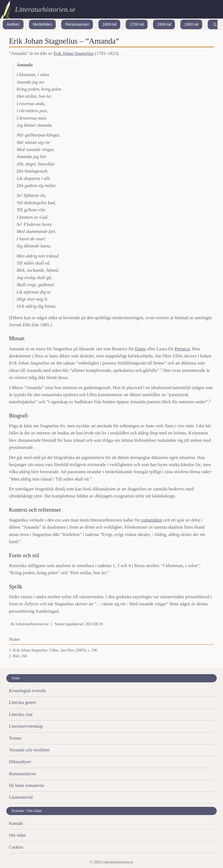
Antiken (13, 24)
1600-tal (109, 24)
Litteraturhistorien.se (45, 9)
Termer (15, 738)
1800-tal (164, 24)
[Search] (215, 24)
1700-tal (137, 24)
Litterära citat (21, 714)
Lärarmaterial (21, 797)
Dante (140, 349)
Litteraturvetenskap (26, 726)
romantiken (152, 520)
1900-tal (191, 24)
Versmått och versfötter (29, 750)
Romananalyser (23, 774)
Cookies (16, 847)
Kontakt (16, 823)
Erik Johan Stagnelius (74, 53)
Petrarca (182, 349)
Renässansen (77, 24)
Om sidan (17, 835)
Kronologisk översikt (28, 691)
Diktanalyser (20, 762)
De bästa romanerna (27, 785)
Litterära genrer (23, 702)
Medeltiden (42, 24)
